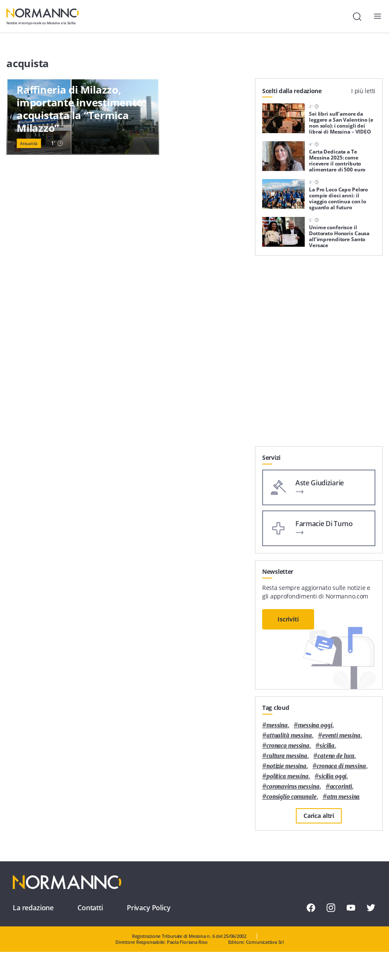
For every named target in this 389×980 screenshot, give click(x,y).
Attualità (29, 143)
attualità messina (289, 736)
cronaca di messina (341, 766)
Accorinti (341, 787)
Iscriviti (288, 619)
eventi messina (341, 736)
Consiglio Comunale (292, 797)
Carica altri (319, 816)
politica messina (287, 776)
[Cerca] (357, 17)
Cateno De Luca (336, 756)
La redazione (33, 908)
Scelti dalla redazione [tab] (292, 91)
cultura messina (287, 756)
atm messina (343, 797)
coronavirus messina (293, 787)
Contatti (90, 908)
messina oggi (315, 725)
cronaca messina (288, 746)
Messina (277, 725)
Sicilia (327, 746)
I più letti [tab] (363, 91)
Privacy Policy (149, 908)
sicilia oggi (333, 776)
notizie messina (286, 766)
